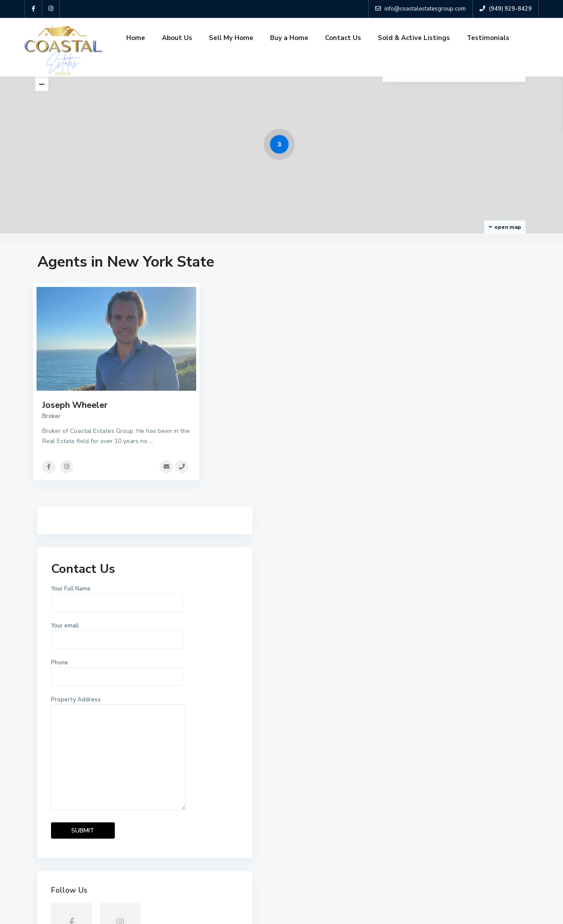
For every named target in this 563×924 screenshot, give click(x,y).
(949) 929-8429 (71, 785)
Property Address (457, 499)
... (151, 441)
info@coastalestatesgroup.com (94, 798)
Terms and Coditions (496, 911)
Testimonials (488, 38)
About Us (177, 38)
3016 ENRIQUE (361, 808)
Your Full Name (457, 341)
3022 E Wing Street (369, 845)
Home (136, 38)
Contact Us (343, 38)
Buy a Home (289, 38)
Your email (457, 378)
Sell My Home (231, 38)
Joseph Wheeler (75, 405)
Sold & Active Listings (414, 38)
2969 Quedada (361, 772)
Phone (457, 414)
